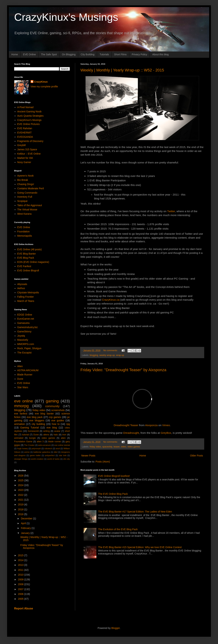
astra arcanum (45, 445)
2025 (21, 480)
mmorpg (21, 406)
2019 (21, 504)
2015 (21, 555)
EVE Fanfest (24, 266)
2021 (21, 500)
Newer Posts (88, 456)
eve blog (52, 428)
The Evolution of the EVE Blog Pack (118, 529)
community (52, 406)
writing (46, 431)
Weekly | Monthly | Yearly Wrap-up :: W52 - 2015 (122, 70)
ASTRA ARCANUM (28, 370)
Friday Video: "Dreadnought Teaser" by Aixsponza (123, 370)
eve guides (58, 420)
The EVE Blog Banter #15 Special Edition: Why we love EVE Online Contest (140, 547)
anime (27, 452)
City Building (88, 54)
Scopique (22, 201)
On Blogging (69, 54)
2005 (21, 599)
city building (38, 424)
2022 (21, 495)
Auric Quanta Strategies (30, 116)
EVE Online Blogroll (28, 271)
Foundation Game (23, 442)
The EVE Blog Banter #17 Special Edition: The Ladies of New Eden (135, 512)
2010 (21, 575)
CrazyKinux (41, 82)
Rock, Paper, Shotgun (29, 348)
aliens (46, 435)
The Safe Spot (49, 54)
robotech (48, 448)
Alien (20, 366)
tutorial (25, 435)
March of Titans (26, 301)
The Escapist (24, 353)
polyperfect (50, 455)
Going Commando (27, 193)
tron (64, 435)
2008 (21, 584)
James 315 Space (27, 149)
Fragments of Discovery (30, 141)
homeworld (33, 431)
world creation (37, 459)
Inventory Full (25, 197)
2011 (21, 570)
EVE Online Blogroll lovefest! (114, 476)
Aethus (21, 288)
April (24, 523)
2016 (21, 514)
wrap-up (120, 355)
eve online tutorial (62, 445)
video (124, 447)
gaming (52, 401)
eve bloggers (37, 420)
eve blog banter (44, 414)
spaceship (107, 447)
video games (134, 447)
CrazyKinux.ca (111, 300)
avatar (57, 431)
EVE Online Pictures (29, 124)
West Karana (24, 214)
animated (19, 438)
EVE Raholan (25, 128)
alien (63, 438)
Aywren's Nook (26, 176)
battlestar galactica (42, 452)
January (26, 533)
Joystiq (21, 336)
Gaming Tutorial (30, 428)
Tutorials (104, 54)
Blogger (116, 628)
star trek (63, 455)
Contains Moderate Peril (31, 188)
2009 (21, 579)
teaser (117, 447)
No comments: (111, 350)
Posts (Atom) (103, 462)
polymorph (36, 448)
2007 (21, 589)
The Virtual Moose (27, 210)
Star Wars (23, 387)
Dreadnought (131, 433)
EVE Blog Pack (26, 258)
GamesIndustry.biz (28, 327)
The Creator (29, 445)
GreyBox (166, 433)
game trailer (35, 455)
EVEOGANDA (25, 137)
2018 (21, 509)
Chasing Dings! (26, 184)
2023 (21, 490)
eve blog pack (35, 417)
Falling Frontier (26, 297)
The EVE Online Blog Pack (113, 494)
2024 (21, 485)
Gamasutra (23, 323)
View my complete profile (44, 87)
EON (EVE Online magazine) (33, 262)
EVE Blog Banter (27, 254)
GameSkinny (24, 331)
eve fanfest (21, 414)
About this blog (160, 54)
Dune (20, 379)
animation (20, 424)
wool (58, 448)
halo (56, 435)
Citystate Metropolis (28, 292)
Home (15, 54)
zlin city (67, 459)
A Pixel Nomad (25, 107)
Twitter (171, 211)
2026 (21, 476)
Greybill (21, 145)
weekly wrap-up (107, 355)
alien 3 (40, 442)
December (27, 518)
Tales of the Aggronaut (30, 205)
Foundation (24, 232)
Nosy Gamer (24, 162)
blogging (94, 355)
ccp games (55, 417)
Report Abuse (24, 608)
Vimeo (166, 425)
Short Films (120, 54)
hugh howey (23, 448)
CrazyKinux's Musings (66, 17)
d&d (56, 452)
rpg (68, 424)
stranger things (21, 459)
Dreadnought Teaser (126, 425)
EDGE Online (25, 315)
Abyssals (22, 284)
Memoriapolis (25, 236)
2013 (21, 565)
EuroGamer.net (26, 319)
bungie (33, 438)
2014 (21, 560)
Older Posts (197, 456)
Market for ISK (25, 158)
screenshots (58, 410)
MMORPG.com (26, 344)
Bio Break (23, 180)
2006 (21, 594)
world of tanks (53, 459)
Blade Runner (25, 375)
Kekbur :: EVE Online (29, 154)
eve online (24, 401)
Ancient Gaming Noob (29, 111)
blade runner (55, 442)
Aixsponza (151, 425)
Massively (23, 340)
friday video (95, 447)
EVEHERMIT (25, 133)
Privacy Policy (139, 54)
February (26, 528)
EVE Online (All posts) (30, 249)
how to (56, 424)
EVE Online (29, 54)
